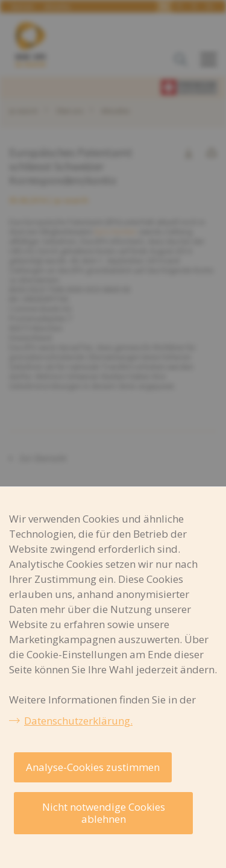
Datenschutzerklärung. (78, 721)
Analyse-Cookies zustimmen (93, 767)
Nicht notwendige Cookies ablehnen (104, 813)
